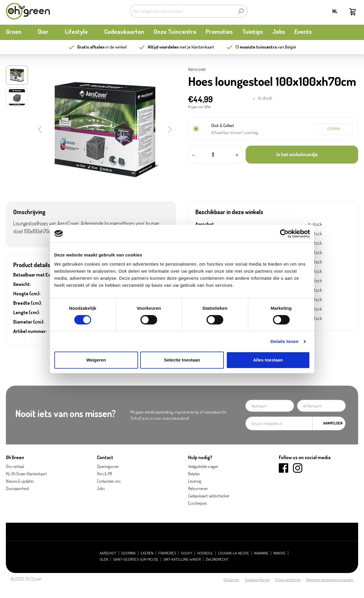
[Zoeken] (241, 11)
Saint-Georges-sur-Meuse (136, 559)
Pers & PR (104, 474)
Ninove (280, 553)
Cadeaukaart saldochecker (209, 496)
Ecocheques (197, 503)
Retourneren (198, 488)
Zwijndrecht (217, 559)
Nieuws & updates (20, 481)
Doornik (129, 553)
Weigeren (96, 360)
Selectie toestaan (182, 360)
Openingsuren (108, 466)
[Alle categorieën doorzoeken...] (182, 11)
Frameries (167, 553)
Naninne (261, 553)
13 (256, 47)
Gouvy (187, 553)
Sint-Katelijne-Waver (182, 559)
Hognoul (205, 553)
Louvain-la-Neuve (234, 553)
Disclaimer (232, 579)
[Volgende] (170, 129)
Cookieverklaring (257, 579)
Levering (195, 481)
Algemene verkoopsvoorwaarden (330, 579)
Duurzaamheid (17, 488)
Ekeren (147, 553)
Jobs (101, 488)
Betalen (194, 474)
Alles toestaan (268, 360)
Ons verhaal (15, 466)
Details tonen (285, 341)
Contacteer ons (109, 481)
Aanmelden (333, 423)
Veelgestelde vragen (203, 466)
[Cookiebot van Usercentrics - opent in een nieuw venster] (284, 234)
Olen (104, 559)
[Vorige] (40, 129)
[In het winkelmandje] (302, 155)
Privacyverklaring (288, 579)
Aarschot (108, 553)
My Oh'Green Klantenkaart (26, 474)
